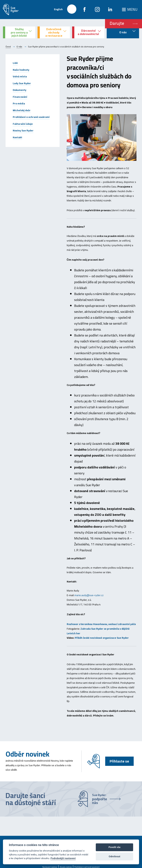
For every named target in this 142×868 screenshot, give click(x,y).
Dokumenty (20, 90)
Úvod (8, 47)
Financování (20, 97)
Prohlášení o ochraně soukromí (31, 117)
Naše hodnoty (21, 70)
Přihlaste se (119, 761)
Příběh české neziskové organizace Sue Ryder (102, 638)
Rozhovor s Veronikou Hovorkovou (87, 624)
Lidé (15, 63)
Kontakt (17, 137)
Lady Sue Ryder (22, 83)
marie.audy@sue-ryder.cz (89, 595)
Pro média (19, 103)
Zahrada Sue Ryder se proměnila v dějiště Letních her (98, 631)
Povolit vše (114, 847)
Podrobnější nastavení (63, 858)
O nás (19, 47)
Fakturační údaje (23, 124)
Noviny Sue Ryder (23, 130)
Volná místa (20, 76)
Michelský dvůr (22, 110)
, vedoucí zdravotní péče (122, 624)
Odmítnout (114, 856)
